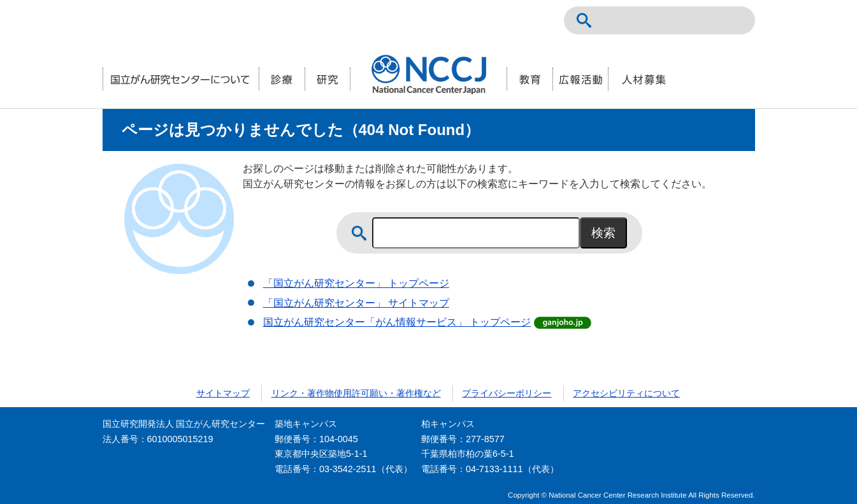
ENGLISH (707, 20)
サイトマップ (223, 393)
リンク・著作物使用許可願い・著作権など (356, 393)
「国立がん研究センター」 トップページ (356, 283)
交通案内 (735, 20)
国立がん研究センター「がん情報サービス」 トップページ (397, 322)
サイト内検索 (584, 20)
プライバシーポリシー (507, 393)
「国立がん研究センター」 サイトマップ (356, 303)
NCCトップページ (679, 20)
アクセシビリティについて (626, 393)
